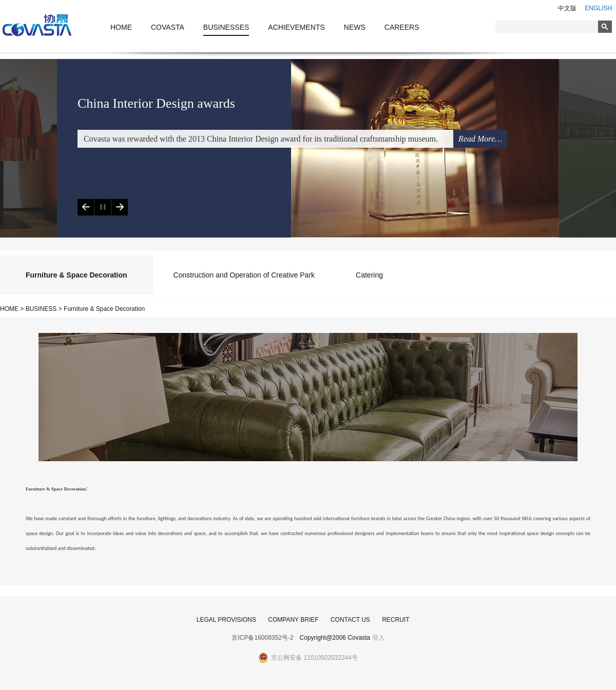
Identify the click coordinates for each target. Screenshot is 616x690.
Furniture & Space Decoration (76, 275)
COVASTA (168, 27)
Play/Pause (102, 207)
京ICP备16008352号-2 (262, 638)
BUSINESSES (226, 27)
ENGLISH (598, 8)
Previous (86, 207)
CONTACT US (350, 620)
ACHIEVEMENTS (296, 27)
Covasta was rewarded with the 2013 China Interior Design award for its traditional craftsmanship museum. (261, 139)
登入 (378, 638)
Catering (369, 275)
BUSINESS (41, 309)
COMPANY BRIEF (293, 620)
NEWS (355, 27)
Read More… (480, 139)
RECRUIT (396, 620)
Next (119, 207)
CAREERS (402, 27)
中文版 (567, 8)
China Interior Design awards (156, 103)
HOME (121, 27)
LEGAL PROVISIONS (226, 620)
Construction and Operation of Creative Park (244, 275)
